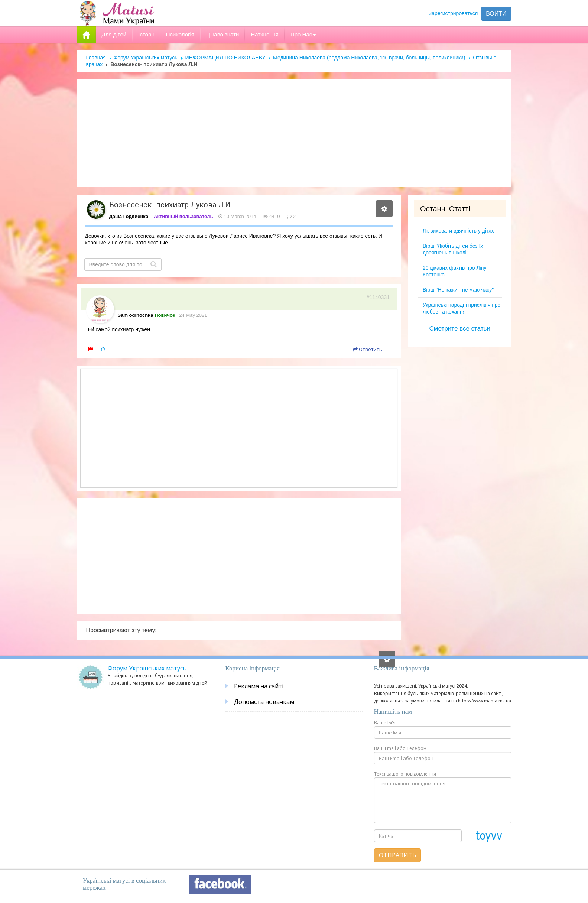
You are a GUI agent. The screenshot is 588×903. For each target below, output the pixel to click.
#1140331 (378, 297)
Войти (496, 14)
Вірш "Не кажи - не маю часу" (458, 290)
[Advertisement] (294, 133)
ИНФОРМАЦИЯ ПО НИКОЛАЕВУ (225, 58)
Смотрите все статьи (460, 329)
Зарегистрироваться (453, 13)
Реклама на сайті (259, 686)
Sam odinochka (136, 315)
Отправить (397, 855)
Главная (96, 58)
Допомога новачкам (264, 702)
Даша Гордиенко (129, 216)
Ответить (368, 349)
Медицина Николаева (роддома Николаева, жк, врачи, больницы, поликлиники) (369, 58)
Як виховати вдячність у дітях (458, 231)
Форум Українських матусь (146, 58)
